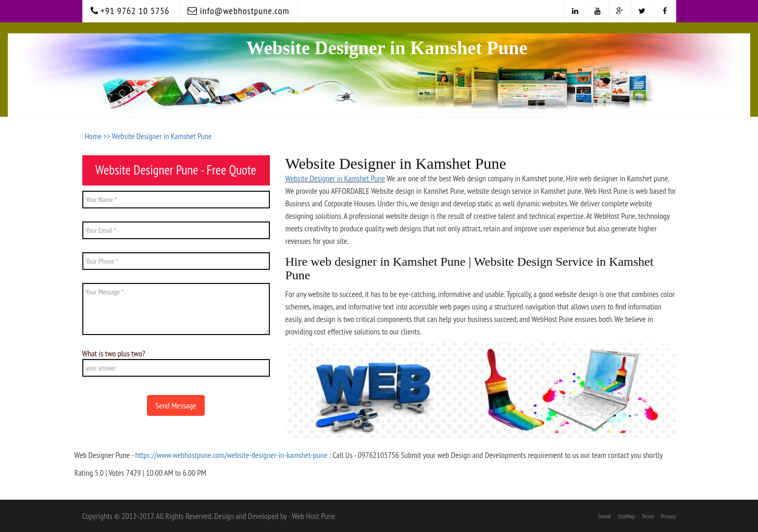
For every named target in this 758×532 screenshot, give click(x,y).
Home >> (98, 136)
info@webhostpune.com (239, 11)
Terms (648, 516)
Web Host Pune (313, 516)
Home (605, 516)
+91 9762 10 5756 (130, 11)
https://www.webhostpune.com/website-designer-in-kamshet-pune (231, 455)
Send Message (176, 405)
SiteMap (626, 516)
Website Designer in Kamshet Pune (162, 136)
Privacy (668, 516)
